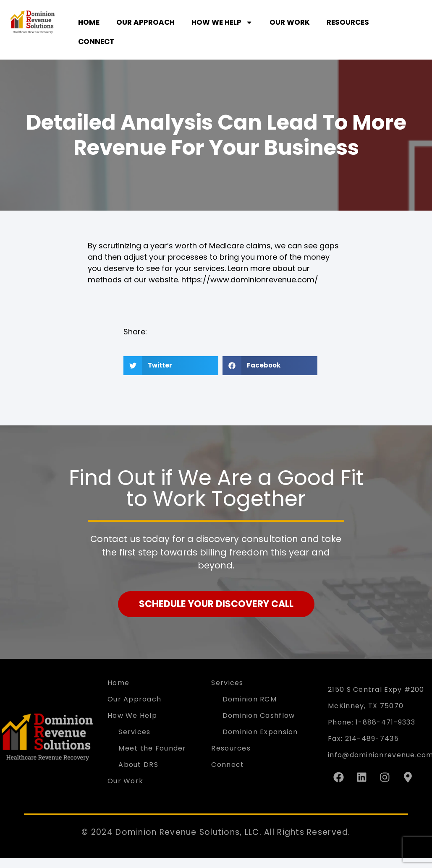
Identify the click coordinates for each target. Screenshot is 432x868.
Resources (348, 22)
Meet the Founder (152, 748)
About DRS (138, 765)
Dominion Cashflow (259, 716)
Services (134, 732)
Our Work (290, 22)
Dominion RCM (250, 699)
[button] (171, 366)
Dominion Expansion (260, 732)
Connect (96, 42)
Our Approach (145, 22)
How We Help (222, 22)
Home (89, 22)
